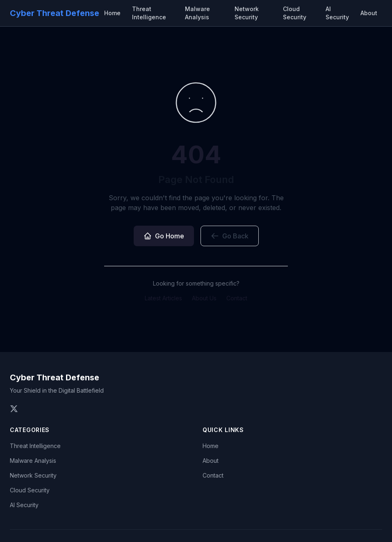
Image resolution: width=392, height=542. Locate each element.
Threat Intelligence (149, 13)
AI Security (337, 13)
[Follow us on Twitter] (14, 409)
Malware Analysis (197, 13)
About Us (204, 298)
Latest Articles (163, 298)
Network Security (247, 13)
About (369, 13)
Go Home (164, 236)
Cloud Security (295, 13)
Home (112, 13)
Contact (237, 298)
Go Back (230, 236)
